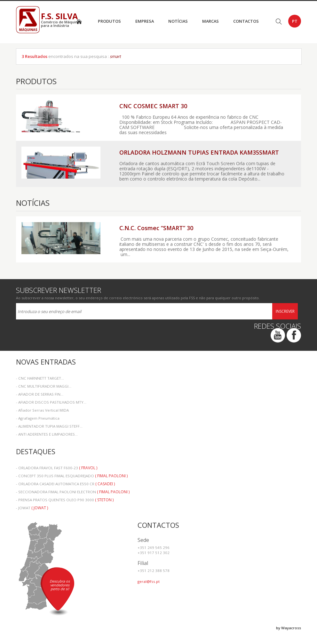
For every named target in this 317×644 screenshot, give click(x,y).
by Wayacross (289, 628)
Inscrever (285, 311)
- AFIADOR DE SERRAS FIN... (40, 394)
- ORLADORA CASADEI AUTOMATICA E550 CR (65, 484)
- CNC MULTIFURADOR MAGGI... (44, 386)
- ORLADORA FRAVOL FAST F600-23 (57, 468)
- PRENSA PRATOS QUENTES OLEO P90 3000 (65, 500)
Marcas (210, 21)
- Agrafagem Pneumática (38, 418)
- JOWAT (32, 508)
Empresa (145, 21)
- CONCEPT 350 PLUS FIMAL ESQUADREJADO (72, 476)
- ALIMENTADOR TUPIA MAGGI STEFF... (49, 426)
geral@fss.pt (149, 581)
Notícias (178, 21)
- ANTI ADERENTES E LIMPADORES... (47, 434)
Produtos (109, 21)
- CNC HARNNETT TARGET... (40, 378)
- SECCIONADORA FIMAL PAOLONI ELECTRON (73, 492)
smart (115, 56)
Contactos (246, 21)
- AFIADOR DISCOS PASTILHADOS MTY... (51, 402)
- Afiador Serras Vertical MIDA (42, 410)
